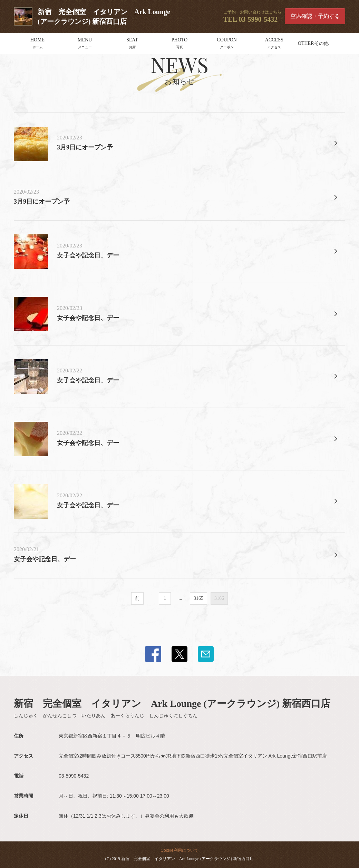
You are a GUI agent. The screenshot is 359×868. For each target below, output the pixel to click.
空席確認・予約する (315, 16)
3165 (198, 598)
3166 (219, 598)
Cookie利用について (179, 850)
